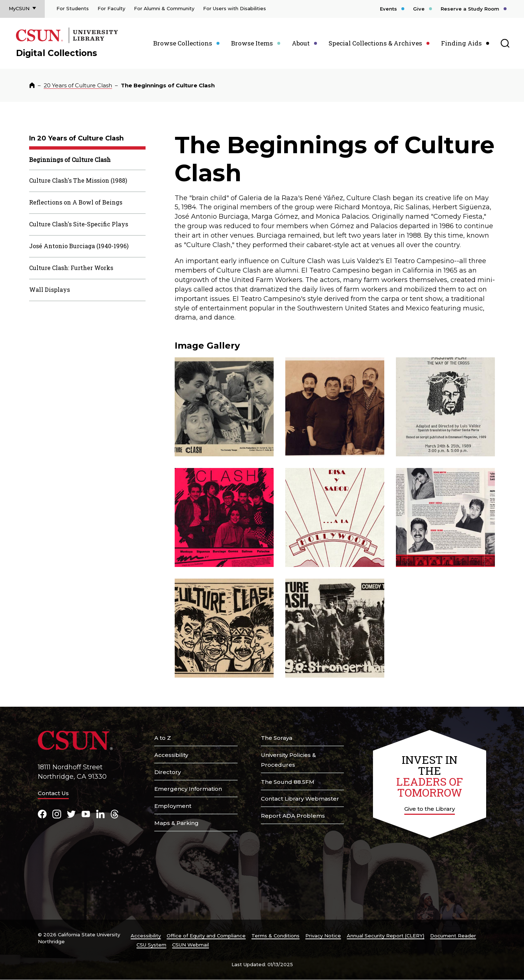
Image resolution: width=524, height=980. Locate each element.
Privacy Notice (323, 936)
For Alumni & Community (164, 8)
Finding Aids (461, 43)
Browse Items (252, 43)
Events (388, 9)
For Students (73, 8)
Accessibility (171, 755)
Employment (173, 806)
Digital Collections (57, 53)
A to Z (163, 738)
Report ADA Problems (293, 816)
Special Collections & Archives (375, 43)
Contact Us (53, 793)
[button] (224, 407)
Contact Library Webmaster (300, 799)
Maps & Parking (176, 823)
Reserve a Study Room (470, 9)
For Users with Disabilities (235, 8)
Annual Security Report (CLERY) (386, 936)
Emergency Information (188, 789)
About (301, 43)
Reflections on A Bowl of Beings (76, 202)
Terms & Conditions (275, 936)
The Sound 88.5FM (288, 782)
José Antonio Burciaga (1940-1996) (79, 246)
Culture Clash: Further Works (71, 268)
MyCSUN (19, 8)
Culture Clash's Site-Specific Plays (79, 224)
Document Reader (453, 936)
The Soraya (277, 738)
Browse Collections (183, 43)
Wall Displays (49, 289)
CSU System (151, 945)
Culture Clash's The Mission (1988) (78, 180)
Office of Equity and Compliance (206, 936)
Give (419, 9)
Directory (168, 772)
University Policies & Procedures (288, 760)
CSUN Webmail (190, 945)
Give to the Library (430, 809)
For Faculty (111, 8)
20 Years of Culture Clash (78, 85)
